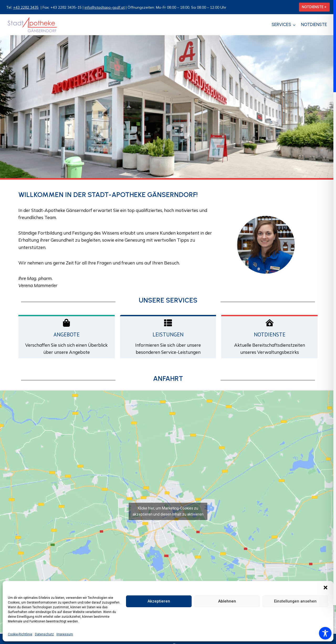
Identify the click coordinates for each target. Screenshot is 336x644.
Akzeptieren (159, 601)
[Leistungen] (168, 323)
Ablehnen (227, 601)
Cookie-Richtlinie (20, 634)
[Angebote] (66, 323)
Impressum (65, 634)
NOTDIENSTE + (314, 7)
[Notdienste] (270, 323)
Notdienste (314, 24)
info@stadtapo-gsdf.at (105, 7)
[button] (325, 588)
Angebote (67, 334)
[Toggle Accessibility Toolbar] (325, 633)
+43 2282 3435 (26, 7)
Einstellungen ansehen (295, 601)
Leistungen (168, 334)
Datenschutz (44, 634)
